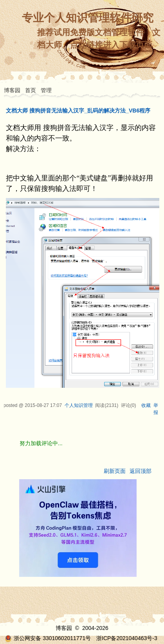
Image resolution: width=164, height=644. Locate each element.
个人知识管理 (79, 405)
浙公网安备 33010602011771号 (48, 638)
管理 (46, 90)
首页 (31, 90)
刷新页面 (115, 471)
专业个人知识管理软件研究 (88, 18)
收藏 (146, 405)
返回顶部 (141, 471)
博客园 (12, 90)
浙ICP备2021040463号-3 (127, 638)
